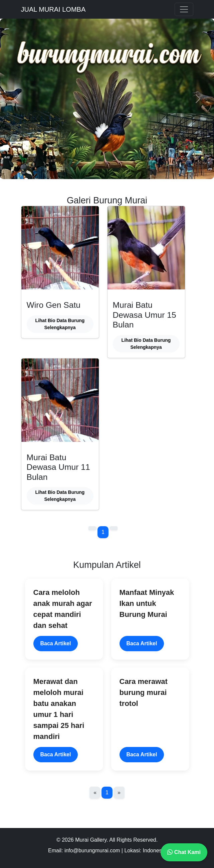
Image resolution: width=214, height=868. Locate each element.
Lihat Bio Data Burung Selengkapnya (60, 324)
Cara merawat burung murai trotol (144, 692)
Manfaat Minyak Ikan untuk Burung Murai (147, 603)
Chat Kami (184, 852)
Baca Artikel (56, 643)
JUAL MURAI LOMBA (53, 9)
